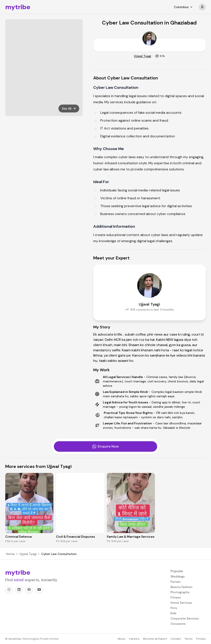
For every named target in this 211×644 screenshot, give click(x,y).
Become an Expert (155, 639)
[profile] (202, 7)
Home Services (181, 603)
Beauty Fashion (181, 587)
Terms (189, 639)
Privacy (201, 639)
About (121, 639)
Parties (176, 582)
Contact (176, 639)
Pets (174, 608)
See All (69, 108)
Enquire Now (105, 446)
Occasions (178, 624)
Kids (173, 613)
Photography (180, 592)
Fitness (176, 597)
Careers (134, 639)
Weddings (178, 576)
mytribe (18, 7)
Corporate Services (185, 618)
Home (10, 554)
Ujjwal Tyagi (142, 56)
